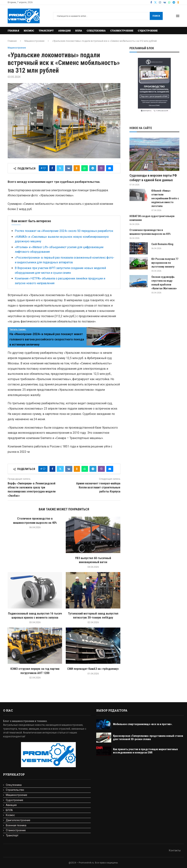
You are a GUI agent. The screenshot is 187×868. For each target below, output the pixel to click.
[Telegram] (174, 2)
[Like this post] (44, 168)
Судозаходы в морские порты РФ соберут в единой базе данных (153, 178)
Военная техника (16, 825)
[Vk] (165, 2)
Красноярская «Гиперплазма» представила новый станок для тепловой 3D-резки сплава (148, 738)
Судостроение (148, 31)
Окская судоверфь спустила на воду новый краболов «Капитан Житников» (164, 283)
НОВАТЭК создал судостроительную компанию (152, 218)
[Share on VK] (69, 168)
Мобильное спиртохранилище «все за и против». (143, 724)
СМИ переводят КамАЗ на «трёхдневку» (93, 669)
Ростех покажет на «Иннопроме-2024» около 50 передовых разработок (64, 231)
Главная (13, 31)
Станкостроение (122, 31)
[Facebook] (151, 2)
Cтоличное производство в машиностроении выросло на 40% (150, 232)
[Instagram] (160, 2)
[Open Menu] (178, 16)
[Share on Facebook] (52, 168)
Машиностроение (34, 41)
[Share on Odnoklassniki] (77, 168)
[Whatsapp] (169, 2)
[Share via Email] (110, 168)
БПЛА (79, 31)
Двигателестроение (18, 820)
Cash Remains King (162, 244)
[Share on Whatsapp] (85, 168)
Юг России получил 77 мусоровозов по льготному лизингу (165, 263)
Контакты (175, 850)
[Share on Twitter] (60, 168)
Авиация (64, 31)
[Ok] (178, 2)
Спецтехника (96, 31)
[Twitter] (155, 2)
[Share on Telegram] (93, 168)
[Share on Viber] (101, 168)
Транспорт (46, 31)
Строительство (15, 790)
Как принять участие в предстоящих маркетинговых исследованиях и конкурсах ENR (145, 751)
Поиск (156, 16)
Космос (29, 31)
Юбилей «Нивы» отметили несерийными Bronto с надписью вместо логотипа (165, 198)
